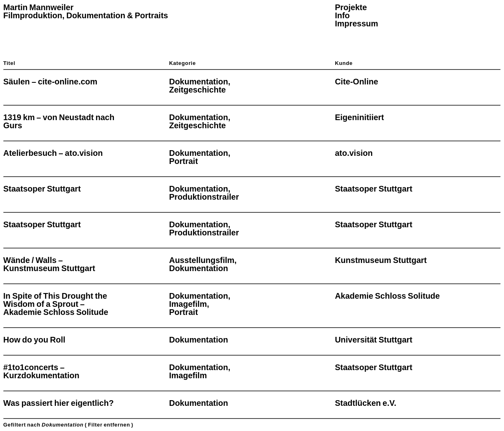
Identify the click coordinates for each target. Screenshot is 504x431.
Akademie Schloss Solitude (387, 296)
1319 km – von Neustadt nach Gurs (59, 121)
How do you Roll (34, 340)
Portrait (183, 161)
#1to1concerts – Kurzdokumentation (41, 371)
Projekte (351, 7)
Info (342, 15)
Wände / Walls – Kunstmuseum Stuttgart (49, 264)
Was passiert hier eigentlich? (58, 403)
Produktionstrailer (204, 197)
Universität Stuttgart (374, 340)
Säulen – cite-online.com (50, 82)
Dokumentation (199, 82)
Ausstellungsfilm (202, 260)
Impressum (357, 24)
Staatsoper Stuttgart (42, 189)
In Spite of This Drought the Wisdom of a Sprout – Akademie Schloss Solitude (56, 304)
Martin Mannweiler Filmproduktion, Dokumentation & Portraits (86, 11)
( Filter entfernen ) (109, 425)
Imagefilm (188, 304)
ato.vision (354, 153)
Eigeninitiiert (359, 117)
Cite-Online (357, 82)
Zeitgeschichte (197, 90)
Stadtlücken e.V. (366, 403)
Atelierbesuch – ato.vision (53, 153)
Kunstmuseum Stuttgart (381, 260)
